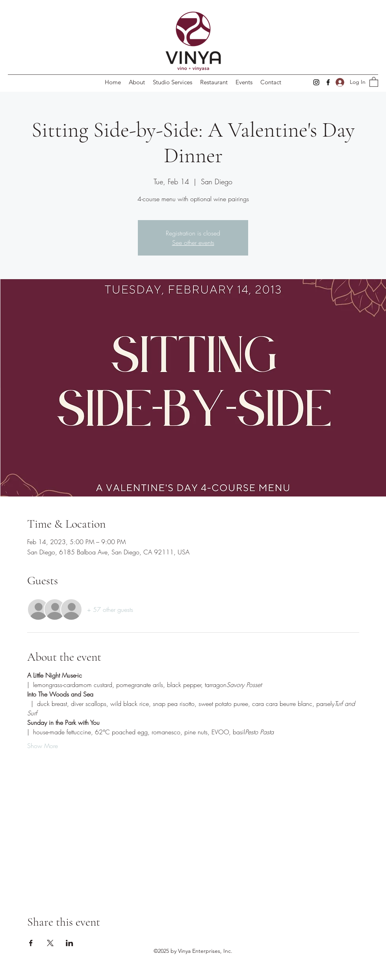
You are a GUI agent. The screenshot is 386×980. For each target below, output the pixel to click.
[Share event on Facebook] (31, 943)
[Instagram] (316, 82)
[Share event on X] (50, 943)
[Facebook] (328, 82)
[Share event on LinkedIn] (70, 943)
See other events (193, 243)
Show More (43, 746)
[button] (374, 82)
